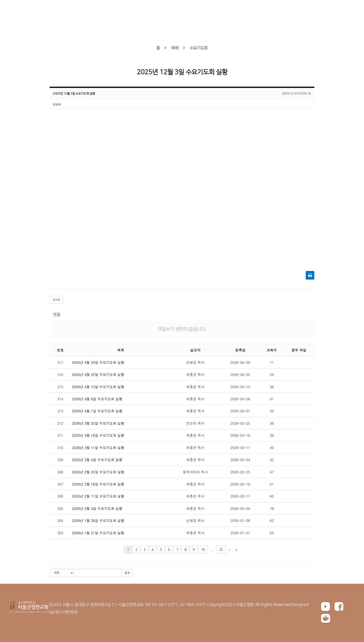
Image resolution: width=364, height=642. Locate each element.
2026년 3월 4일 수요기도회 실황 (97, 460)
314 (60, 399)
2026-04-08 (240, 399)
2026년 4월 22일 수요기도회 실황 (98, 374)
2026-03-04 (240, 460)
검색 (127, 573)
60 (272, 496)
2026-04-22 (240, 374)
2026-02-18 (240, 484)
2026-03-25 (240, 423)
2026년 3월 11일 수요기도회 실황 (98, 448)
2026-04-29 (240, 362)
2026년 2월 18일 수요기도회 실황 (98, 484)
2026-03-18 (240, 435)
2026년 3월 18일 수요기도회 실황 (98, 435)
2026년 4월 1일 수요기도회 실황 (97, 411)
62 (272, 520)
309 (60, 460)
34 (272, 411)
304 (60, 520)
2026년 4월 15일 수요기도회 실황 (98, 387)
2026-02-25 (240, 472)
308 (60, 472)
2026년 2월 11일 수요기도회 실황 (98, 496)
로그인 (311, 10)
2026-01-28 (240, 520)
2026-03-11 (240, 448)
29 (272, 374)
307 (60, 484)
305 (60, 508)
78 (272, 508)
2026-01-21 (240, 533)
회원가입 (333, 10)
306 (60, 496)
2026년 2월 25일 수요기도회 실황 (98, 472)
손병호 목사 (195, 362)
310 (60, 448)
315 (60, 387)
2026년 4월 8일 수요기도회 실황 (97, 399)
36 (272, 387)
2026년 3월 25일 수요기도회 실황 (98, 423)
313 (60, 411)
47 (272, 472)
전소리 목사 (195, 423)
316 (60, 374)
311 (60, 435)
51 (272, 484)
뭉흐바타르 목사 (195, 472)
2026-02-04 (240, 508)
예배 (175, 48)
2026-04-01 (240, 411)
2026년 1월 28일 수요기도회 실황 (98, 520)
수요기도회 (199, 48)
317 (60, 362)
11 (272, 362)
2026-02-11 (240, 496)
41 (272, 399)
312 (60, 423)
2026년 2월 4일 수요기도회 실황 (97, 508)
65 (272, 533)
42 (272, 460)
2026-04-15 (240, 387)
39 (272, 435)
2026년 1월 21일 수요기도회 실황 (98, 533)
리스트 (56, 300)
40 (272, 448)
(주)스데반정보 (66, 612)
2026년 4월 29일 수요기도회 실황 (98, 362)
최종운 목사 (195, 374)
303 (60, 533)
